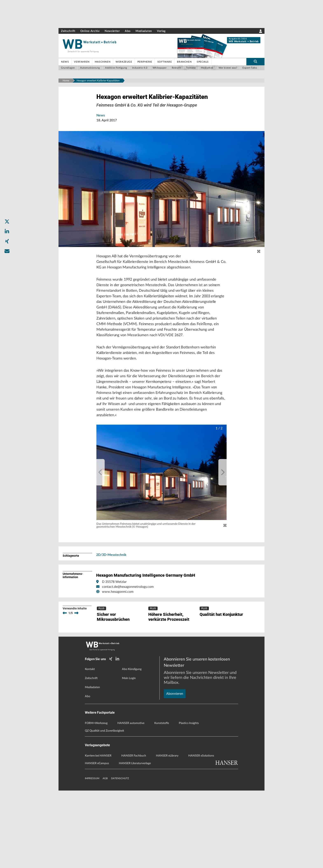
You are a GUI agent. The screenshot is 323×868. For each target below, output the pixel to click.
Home (66, 81)
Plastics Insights (189, 801)
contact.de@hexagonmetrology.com (128, 623)
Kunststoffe (162, 801)
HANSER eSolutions (201, 833)
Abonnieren (175, 757)
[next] (222, 508)
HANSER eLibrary (167, 833)
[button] (162, 508)
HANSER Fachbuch (134, 833)
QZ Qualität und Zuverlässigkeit (104, 808)
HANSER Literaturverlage (135, 841)
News (101, 129)
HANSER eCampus (97, 841)
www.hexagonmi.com (118, 628)
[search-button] (255, 62)
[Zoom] (225, 562)
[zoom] (259, 265)
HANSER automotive (131, 801)
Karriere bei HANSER (98, 833)
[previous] (101, 508)
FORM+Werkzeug (96, 801)
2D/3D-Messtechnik (111, 591)
